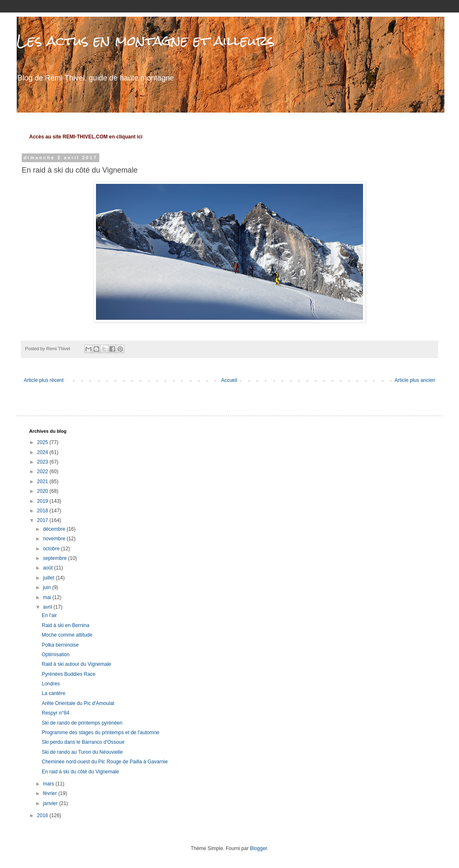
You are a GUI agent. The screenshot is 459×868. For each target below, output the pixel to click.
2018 (43, 511)
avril (48, 607)
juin (48, 587)
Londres (51, 684)
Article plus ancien (415, 380)
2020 (43, 491)
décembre (55, 529)
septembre (55, 558)
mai (48, 597)
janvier (51, 803)
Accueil (229, 380)
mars (49, 784)
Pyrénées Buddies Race (69, 674)
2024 (43, 452)
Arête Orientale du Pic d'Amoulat (78, 703)
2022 (43, 472)
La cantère (54, 693)
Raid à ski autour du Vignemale (77, 664)
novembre (55, 539)
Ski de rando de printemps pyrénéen (82, 723)
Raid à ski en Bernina (66, 625)
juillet (49, 578)
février (51, 793)
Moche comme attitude (67, 635)
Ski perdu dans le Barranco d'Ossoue (83, 742)
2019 (43, 501)
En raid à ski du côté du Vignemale (80, 772)
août (49, 568)
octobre (52, 549)
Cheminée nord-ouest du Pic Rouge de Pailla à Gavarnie (105, 762)
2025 (43, 442)
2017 (43, 520)
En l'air (49, 615)
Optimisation (56, 655)
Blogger (259, 848)
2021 (43, 482)
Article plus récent (44, 380)
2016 (43, 815)
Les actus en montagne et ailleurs (146, 41)
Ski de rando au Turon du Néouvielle (82, 752)
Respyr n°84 (55, 713)
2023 (43, 462)
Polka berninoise (60, 645)
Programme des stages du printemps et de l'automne (101, 733)
